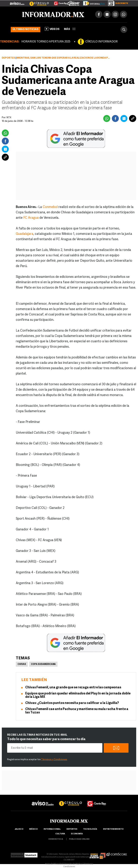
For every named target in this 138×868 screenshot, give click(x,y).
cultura (60, 834)
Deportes (8, 58)
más (70, 29)
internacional (52, 829)
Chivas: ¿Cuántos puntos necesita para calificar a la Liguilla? (72, 703)
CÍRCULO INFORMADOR (101, 42)
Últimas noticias (26, 29)
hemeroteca (56, 839)
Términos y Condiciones (54, 760)
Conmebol (50, 207)
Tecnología (90, 829)
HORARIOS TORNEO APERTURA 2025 (46, 42)
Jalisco (19, 829)
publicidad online (79, 839)
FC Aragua (31, 218)
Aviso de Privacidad (54, 864)
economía (77, 834)
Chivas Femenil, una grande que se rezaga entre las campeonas (73, 688)
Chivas (22, 664)
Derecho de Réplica (73, 864)
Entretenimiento (113, 829)
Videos (52, 29)
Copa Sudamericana (43, 664)
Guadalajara (25, 234)
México (33, 829)
